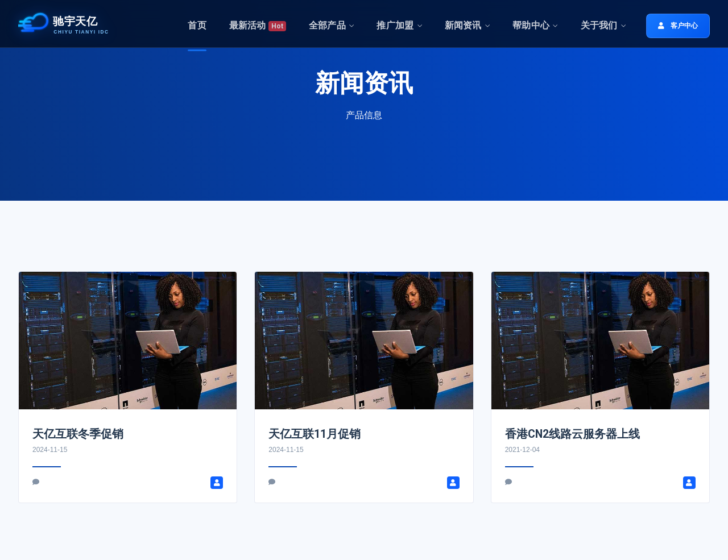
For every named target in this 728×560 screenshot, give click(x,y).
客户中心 (678, 26)
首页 (197, 25)
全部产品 (327, 25)
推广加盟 (395, 25)
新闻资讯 (463, 25)
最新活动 (258, 26)
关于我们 (599, 25)
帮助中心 (531, 25)
